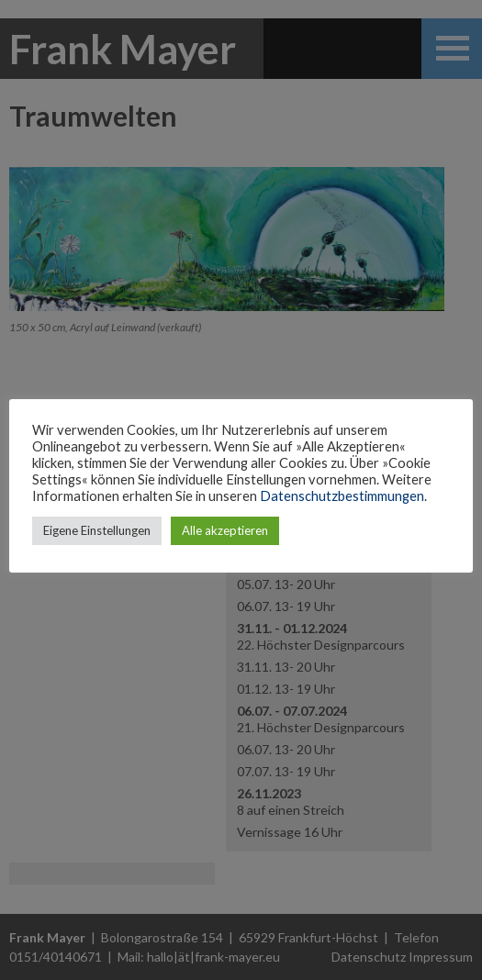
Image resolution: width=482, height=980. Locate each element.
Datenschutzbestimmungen (342, 496)
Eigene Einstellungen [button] (97, 530)
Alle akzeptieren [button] (225, 530)
